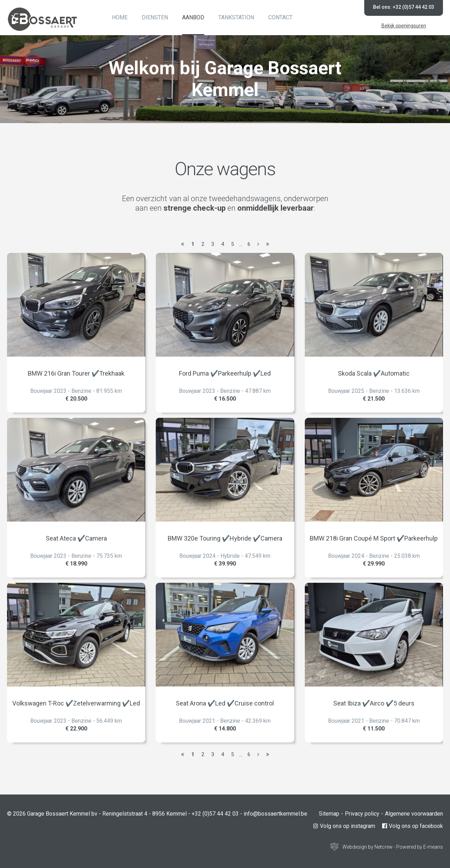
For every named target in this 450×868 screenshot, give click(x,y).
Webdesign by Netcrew (368, 847)
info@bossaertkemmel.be (275, 814)
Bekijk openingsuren (404, 26)
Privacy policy (362, 814)
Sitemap (329, 814)
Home (120, 17)
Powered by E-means (420, 847)
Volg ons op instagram (344, 826)
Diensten (155, 17)
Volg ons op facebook (413, 826)
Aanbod (193, 17)
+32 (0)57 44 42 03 (215, 814)
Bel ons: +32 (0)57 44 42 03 (404, 7)
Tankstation (236, 17)
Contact (280, 17)
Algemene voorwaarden (414, 814)
